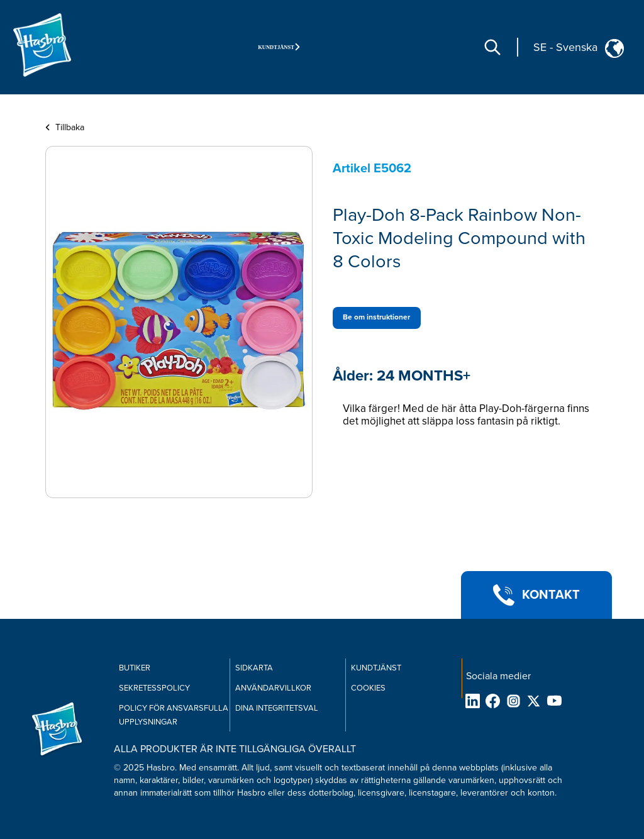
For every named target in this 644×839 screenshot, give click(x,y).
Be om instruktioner (376, 317)
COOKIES (368, 688)
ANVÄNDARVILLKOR (273, 688)
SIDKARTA (254, 668)
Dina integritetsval (277, 708)
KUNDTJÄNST (376, 668)
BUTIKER (135, 668)
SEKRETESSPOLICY (154, 688)
